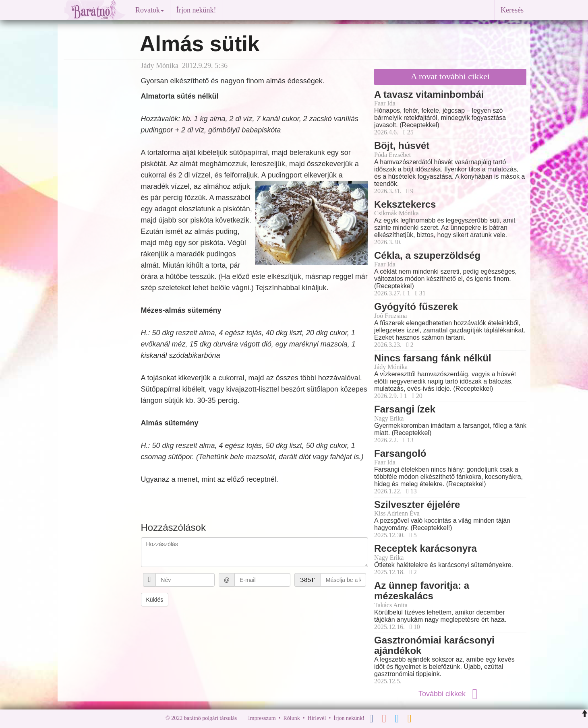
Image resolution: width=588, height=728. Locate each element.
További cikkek (450, 694)
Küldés (155, 600)
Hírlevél (317, 719)
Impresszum (262, 719)
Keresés (512, 10)
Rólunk (291, 719)
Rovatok (150, 10)
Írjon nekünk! (196, 10)
